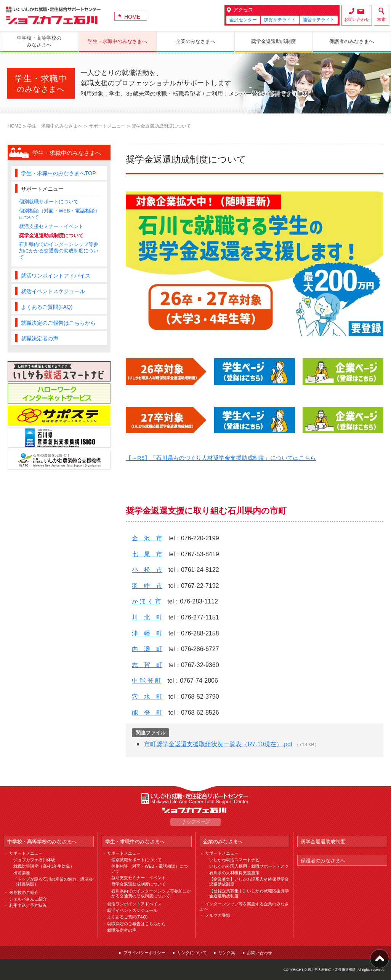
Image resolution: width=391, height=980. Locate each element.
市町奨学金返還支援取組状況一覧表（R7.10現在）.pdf (218, 744)
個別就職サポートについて (49, 202)
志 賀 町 (147, 665)
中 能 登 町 (147, 681)
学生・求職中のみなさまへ (55, 126)
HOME (132, 17)
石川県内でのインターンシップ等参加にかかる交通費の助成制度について (59, 251)
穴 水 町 (147, 697)
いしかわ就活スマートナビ (234, 860)
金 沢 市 (147, 538)
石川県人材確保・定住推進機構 (332, 970)
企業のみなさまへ (223, 842)
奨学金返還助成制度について (51, 235)
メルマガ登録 (218, 915)
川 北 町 (147, 617)
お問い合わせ (357, 19)
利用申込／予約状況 (28, 905)
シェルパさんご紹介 (28, 899)
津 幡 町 (147, 633)
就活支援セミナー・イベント (51, 226)
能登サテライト (319, 20)
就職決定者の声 (40, 338)
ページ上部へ (380, 959)
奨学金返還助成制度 (323, 842)
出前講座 (22, 873)
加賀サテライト (280, 20)
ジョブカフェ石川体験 (34, 860)
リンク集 (227, 953)
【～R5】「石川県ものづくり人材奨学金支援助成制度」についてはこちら (221, 458)
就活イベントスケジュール (53, 291)
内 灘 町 (147, 649)
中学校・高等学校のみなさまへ (42, 842)
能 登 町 (147, 713)
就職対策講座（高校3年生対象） (44, 866)
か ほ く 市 (147, 601)
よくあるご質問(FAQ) (47, 307)
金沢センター (243, 20)
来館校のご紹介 (24, 892)
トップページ (195, 822)
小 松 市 (147, 570)
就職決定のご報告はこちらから (58, 323)
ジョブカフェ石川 (53, 16)
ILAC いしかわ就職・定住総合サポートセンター (195, 799)
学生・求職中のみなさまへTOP (58, 173)
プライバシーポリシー (144, 953)
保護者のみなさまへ (323, 861)
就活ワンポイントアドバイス (56, 276)
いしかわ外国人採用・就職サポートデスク (249, 866)
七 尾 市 (147, 554)
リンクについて (192, 953)
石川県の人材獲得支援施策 (234, 873)
